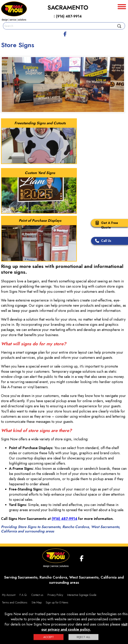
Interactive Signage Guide (82, 595)
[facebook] (65, 33)
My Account (9, 595)
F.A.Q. (23, 595)
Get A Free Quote (106, 225)
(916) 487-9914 (68, 16)
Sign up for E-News (57, 602)
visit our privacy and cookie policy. (84, 627)
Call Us (102, 241)
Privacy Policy (55, 595)
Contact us (37, 595)
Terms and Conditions (15, 602)
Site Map (37, 602)
